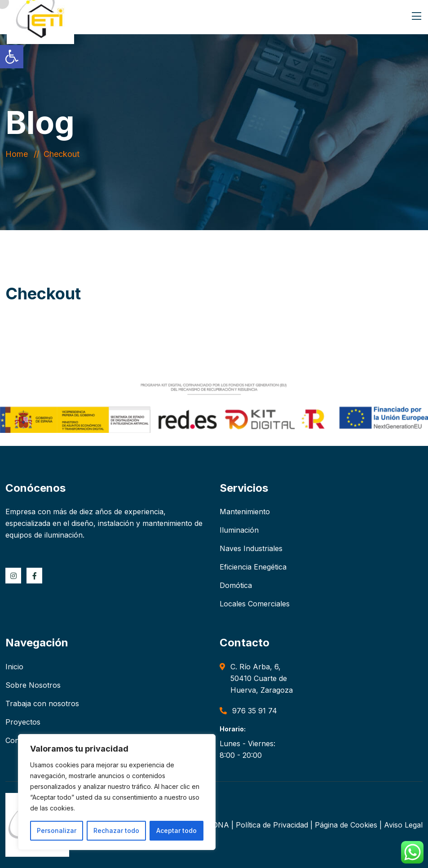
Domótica (236, 585)
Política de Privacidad (272, 825)
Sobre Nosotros (33, 685)
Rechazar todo (116, 830)
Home (19, 154)
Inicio (14, 667)
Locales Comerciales (255, 604)
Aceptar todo (176, 830)
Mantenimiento (245, 512)
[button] (12, 57)
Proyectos (23, 722)
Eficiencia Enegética (253, 567)
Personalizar (57, 830)
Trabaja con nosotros (42, 703)
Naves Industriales (251, 548)
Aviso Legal (403, 825)
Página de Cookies (346, 825)
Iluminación (239, 530)
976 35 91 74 (255, 711)
